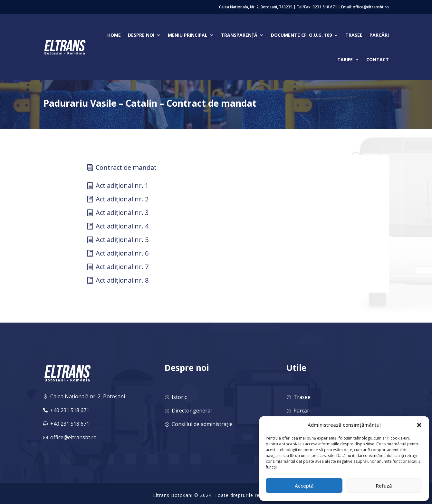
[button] (419, 425)
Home (114, 35)
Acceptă (304, 486)
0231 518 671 (325, 7)
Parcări (379, 35)
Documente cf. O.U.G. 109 (301, 35)
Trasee (354, 35)
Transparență (239, 35)
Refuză (384, 486)
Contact (378, 59)
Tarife (345, 59)
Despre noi (141, 35)
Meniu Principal (188, 35)
